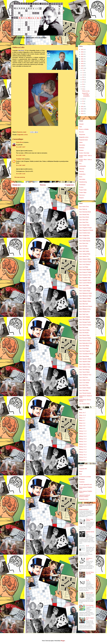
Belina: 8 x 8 (82, 423)
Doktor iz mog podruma (89, 520)
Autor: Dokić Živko (84, 222)
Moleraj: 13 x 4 (83, 439)
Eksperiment (82, 135)
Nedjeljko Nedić (20, 159)
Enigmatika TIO (83, 469)
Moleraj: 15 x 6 (83, 449)
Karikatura (82, 148)
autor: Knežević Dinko (84, 404)
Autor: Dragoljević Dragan (85, 228)
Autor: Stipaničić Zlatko (85, 362)
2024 (82, 52)
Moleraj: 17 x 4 (83, 452)
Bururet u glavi (90, 593)
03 (83, 99)
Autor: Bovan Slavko (84, 217)
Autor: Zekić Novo (84, 377)
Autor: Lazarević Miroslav (85, 283)
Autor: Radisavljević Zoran (86, 343)
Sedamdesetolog (83, 182)
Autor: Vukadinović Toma (85, 375)
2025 (82, 50)
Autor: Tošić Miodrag (84, 370)
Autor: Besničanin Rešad (85, 212)
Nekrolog (81, 171)
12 (83, 70)
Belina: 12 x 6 (82, 415)
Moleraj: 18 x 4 (83, 455)
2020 (82, 61)
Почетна (43, 185)
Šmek (81, 474)
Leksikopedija (82, 166)
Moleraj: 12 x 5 (83, 434)
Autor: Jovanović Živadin (85, 262)
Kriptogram (82, 479)
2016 (82, 107)
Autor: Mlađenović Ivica (85, 309)
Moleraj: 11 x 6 (83, 431)
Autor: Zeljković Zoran (85, 380)
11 (83, 73)
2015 (82, 109)
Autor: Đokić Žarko (84, 385)
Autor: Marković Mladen (85, 299)
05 (83, 87)
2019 (82, 64)
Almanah (81, 124)
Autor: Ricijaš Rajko (84, 348)
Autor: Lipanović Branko (85, 288)
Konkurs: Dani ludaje (84, 153)
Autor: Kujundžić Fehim (85, 280)
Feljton (81, 142)
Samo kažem (82, 179)
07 (83, 82)
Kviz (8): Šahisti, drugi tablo (90, 573)
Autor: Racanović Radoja (85, 338)
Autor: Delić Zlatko (84, 220)
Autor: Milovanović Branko (86, 306)
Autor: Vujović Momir (84, 372)
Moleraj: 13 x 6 (83, 442)
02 (83, 101)
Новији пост (17, 185)
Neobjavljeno (82, 174)
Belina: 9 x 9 (82, 428)
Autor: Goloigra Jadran (85, 238)
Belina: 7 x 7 (82, 418)
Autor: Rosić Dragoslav (85, 351)
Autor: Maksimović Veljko (85, 296)
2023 (82, 54)
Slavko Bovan (20, 142)
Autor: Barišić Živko (84, 207)
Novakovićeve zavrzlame (85, 477)
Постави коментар (20, 177)
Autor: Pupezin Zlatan (84, 335)
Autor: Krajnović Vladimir (85, 272)
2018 (82, 66)
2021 (82, 59)
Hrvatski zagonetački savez (86, 485)
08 (83, 80)
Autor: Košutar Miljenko (85, 270)
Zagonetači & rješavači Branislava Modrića (85, 496)
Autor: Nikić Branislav (84, 320)
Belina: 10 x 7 (82, 413)
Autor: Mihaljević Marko (85, 301)
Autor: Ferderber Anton (85, 233)
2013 (82, 114)
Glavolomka (82, 145)
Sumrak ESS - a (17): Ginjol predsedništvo (86, 95)
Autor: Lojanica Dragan (85, 291)
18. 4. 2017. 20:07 (21, 165)
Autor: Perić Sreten (84, 327)
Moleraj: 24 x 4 (83, 460)
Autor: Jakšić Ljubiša (84, 251)
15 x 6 (88, 546)
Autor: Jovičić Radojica (85, 264)
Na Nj (87, 580)
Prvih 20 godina (90, 605)
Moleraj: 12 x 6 (83, 436)
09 (83, 77)
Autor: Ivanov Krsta (84, 249)
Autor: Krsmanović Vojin (85, 275)
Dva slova (82, 132)
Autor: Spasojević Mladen (85, 359)
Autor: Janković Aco (84, 256)
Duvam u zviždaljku (84, 129)
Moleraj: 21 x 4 (83, 457)
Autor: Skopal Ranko (84, 356)
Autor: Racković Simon (85, 341)
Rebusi (81, 471)
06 (83, 84)
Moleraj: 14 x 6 (83, 444)
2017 (82, 68)
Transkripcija (82, 185)
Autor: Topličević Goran (85, 367)
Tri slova (81, 187)
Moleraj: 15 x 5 (83, 447)
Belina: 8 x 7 (82, 420)
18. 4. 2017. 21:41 (21, 174)
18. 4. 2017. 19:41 (21, 155)
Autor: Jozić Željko (84, 267)
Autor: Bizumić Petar (84, 215)
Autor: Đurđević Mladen (85, 388)
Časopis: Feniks (83, 190)
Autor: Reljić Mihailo (84, 346)
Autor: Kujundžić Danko (85, 278)
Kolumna (81, 150)
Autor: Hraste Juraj (84, 243)
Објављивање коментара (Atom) (48, 191)
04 (83, 89)
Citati (80, 127)
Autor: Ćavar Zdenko (84, 383)
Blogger (63, 641)
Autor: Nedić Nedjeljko (85, 317)
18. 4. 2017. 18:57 (21, 147)
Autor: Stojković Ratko (85, 364)
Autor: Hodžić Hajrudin (85, 241)
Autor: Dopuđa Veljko (84, 225)
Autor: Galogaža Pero (84, 235)
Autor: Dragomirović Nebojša (86, 230)
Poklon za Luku (86, 91)
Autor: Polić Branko (84, 333)
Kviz (80, 164)
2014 (82, 111)
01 (83, 104)
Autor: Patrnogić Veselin (85, 322)
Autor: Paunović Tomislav (85, 325)
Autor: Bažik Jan (83, 209)
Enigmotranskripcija (84, 509)
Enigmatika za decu (22, 135)
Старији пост (69, 185)
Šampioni (81, 198)
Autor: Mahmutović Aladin (85, 293)
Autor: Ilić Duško (83, 246)
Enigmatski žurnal (83, 140)
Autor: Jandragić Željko (85, 254)
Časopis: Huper (83, 192)
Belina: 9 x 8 (82, 426)
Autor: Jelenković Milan (85, 259)
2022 (82, 57)
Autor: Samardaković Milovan (86, 354)
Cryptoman (82, 482)
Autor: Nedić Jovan (84, 314)
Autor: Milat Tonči (84, 304)
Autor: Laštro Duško (84, 285)
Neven (81, 177)
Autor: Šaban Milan (84, 390)
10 (83, 75)
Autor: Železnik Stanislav (85, 393)
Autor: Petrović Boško (84, 330)
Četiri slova (82, 195)
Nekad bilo (82, 169)
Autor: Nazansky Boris (85, 312)
